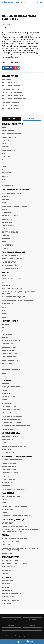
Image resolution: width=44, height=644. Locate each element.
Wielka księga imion (10, 429)
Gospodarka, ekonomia (13, 252)
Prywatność (8, 635)
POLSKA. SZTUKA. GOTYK (10, 89)
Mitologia (6, 545)
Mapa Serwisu (32, 619)
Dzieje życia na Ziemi (10, 137)
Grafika (5, 337)
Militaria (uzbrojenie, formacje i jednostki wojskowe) (19, 293)
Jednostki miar (8, 509)
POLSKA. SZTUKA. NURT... (11, 83)
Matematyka (7, 512)
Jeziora (5, 209)
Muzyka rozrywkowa (10, 360)
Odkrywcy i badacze (10, 232)
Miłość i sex (7, 413)
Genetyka (6, 147)
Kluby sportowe (8, 567)
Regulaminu (27, 634)
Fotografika (7, 334)
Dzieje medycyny (8, 440)
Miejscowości (7, 222)
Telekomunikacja (9, 597)
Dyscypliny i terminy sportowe (14, 564)
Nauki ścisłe (8, 493)
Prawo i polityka (9, 479)
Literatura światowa (10, 473)
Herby (4, 282)
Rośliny (5, 176)
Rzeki (4, 242)
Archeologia (7, 276)
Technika (6, 577)
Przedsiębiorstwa (9, 262)
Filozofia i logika (9, 463)
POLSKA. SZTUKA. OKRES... (11, 109)
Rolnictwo (6, 173)
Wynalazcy (6, 603)
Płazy (4, 169)
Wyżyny (5, 248)
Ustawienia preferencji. (36, 634)
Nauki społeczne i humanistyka (17, 456)
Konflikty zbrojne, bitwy (12, 289)
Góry (4, 203)
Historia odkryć (8, 150)
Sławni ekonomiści (10, 265)
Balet (4, 328)
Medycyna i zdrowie (12, 433)
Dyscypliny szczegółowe (12, 134)
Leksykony (7, 380)
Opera (4, 367)
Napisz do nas (12, 619)
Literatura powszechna (11, 410)
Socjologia (6, 486)
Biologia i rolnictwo (12, 124)
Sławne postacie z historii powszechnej (17, 300)
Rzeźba (4, 373)
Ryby (4, 179)
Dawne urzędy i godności (12, 279)
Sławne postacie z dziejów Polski (15, 297)
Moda (4, 317)
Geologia (5, 199)
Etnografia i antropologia (13, 460)
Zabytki (5, 573)
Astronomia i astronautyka (13, 496)
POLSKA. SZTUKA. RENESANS (12, 92)
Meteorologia (7, 219)
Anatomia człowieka (10, 436)
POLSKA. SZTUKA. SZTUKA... (11, 86)
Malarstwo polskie (10, 354)
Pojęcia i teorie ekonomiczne (13, 259)
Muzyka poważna (9, 357)
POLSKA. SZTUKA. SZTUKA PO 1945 (14, 99)
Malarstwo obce (9, 350)
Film (4, 331)
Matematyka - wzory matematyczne (16, 516)
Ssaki (4, 182)
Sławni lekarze (8, 453)
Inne (4, 153)
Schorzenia (6, 449)
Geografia (6, 393)
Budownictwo (8, 581)
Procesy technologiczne (12, 594)
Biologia (5, 384)
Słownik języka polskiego (12, 419)
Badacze (5, 127)
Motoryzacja (7, 590)
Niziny (4, 229)
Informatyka (7, 403)
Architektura (7, 324)
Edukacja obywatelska (11, 387)
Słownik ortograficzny (11, 423)
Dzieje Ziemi (6, 196)
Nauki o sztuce (8, 363)
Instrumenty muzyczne (11, 341)
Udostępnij (9, 68)
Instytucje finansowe (11, 255)
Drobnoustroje (8, 131)
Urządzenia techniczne (11, 600)
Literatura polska (9, 347)
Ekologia (5, 140)
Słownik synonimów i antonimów (16, 426)
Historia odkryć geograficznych (15, 206)
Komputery (6, 584)
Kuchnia (5, 314)
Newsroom (12, 626)
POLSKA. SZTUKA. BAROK (11, 102)
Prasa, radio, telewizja (13, 520)
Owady (5, 160)
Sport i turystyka (10, 557)
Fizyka (4, 390)
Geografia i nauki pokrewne (16, 190)
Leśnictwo (6, 156)
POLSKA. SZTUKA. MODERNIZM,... (13, 96)
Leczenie (5, 443)
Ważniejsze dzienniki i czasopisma (15, 526)
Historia (6, 272)
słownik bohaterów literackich (15, 489)
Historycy (6, 285)
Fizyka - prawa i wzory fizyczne (14, 506)
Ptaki (4, 166)
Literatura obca (8, 344)
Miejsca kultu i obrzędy (11, 542)
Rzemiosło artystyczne (11, 370)
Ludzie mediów (8, 523)
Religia (5, 535)
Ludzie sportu (7, 570)
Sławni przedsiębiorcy (11, 268)
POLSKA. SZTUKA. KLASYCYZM (12, 105)
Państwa (5, 235)
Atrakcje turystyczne (10, 560)
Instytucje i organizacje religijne (15, 538)
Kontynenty (7, 212)
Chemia (5, 499)
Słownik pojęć (7, 186)
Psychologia (7, 482)
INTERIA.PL (21, 635)
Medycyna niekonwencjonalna (15, 446)
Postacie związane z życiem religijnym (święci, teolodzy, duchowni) (20, 549)
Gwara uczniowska (10, 397)
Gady (4, 144)
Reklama (32, 626)
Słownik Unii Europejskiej (12, 416)
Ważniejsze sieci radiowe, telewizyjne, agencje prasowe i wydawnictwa (20, 530)
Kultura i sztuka (10, 321)
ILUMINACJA (6, 79)
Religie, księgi (7, 553)
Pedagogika (6, 476)
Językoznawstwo (9, 466)
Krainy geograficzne (10, 216)
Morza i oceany (8, 225)
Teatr (4, 376)
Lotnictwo (6, 587)
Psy (3, 163)
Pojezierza (6, 238)
